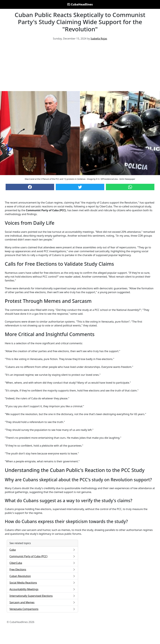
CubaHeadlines (80, 4)
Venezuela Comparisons (42, 609)
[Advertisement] (80, 67)
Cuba (42, 550)
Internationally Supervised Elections (42, 596)
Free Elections (42, 569)
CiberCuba (42, 563)
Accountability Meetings (42, 589)
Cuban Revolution (42, 576)
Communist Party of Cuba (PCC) (42, 556)
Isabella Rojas (99, 39)
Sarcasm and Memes (42, 602)
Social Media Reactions (42, 583)
